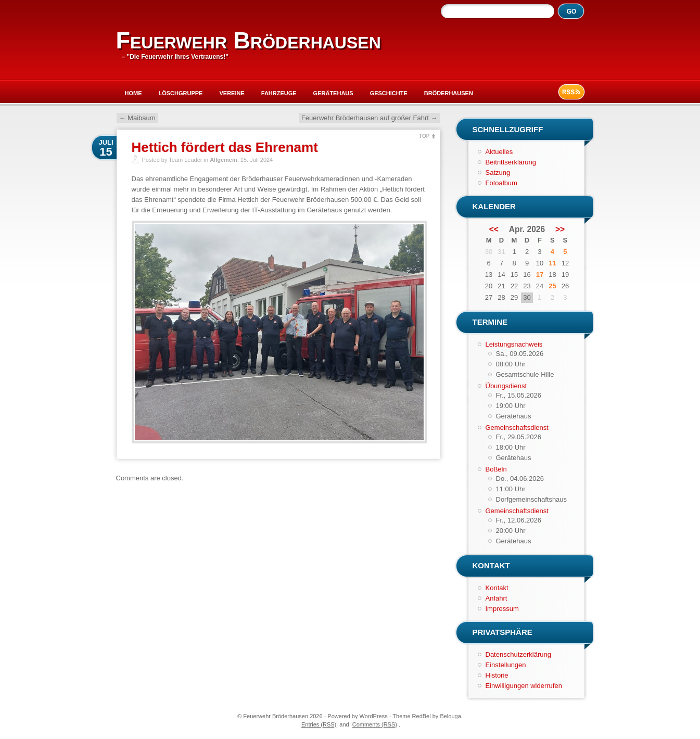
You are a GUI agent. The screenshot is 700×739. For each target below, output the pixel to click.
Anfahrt (497, 598)
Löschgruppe (181, 93)
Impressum (502, 609)
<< (494, 230)
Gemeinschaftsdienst (517, 428)
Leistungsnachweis (514, 344)
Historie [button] (497, 675)
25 (552, 286)
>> (560, 230)
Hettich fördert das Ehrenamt (225, 147)
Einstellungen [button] (506, 665)
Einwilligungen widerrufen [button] (524, 686)
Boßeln (496, 469)
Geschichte (389, 93)
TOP (424, 136)
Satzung (498, 173)
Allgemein (224, 160)
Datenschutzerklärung (518, 654)
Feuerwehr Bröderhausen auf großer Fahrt (370, 118)
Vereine (232, 93)
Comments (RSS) (375, 724)
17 (540, 275)
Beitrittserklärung (511, 162)
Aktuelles (499, 152)
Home (133, 93)
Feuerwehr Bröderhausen (249, 40)
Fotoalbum (501, 183)
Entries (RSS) (319, 724)
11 (552, 263)
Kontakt (497, 588)
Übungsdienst (506, 386)
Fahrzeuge (279, 93)
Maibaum (137, 118)
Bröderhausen (449, 93)
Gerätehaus (333, 93)
